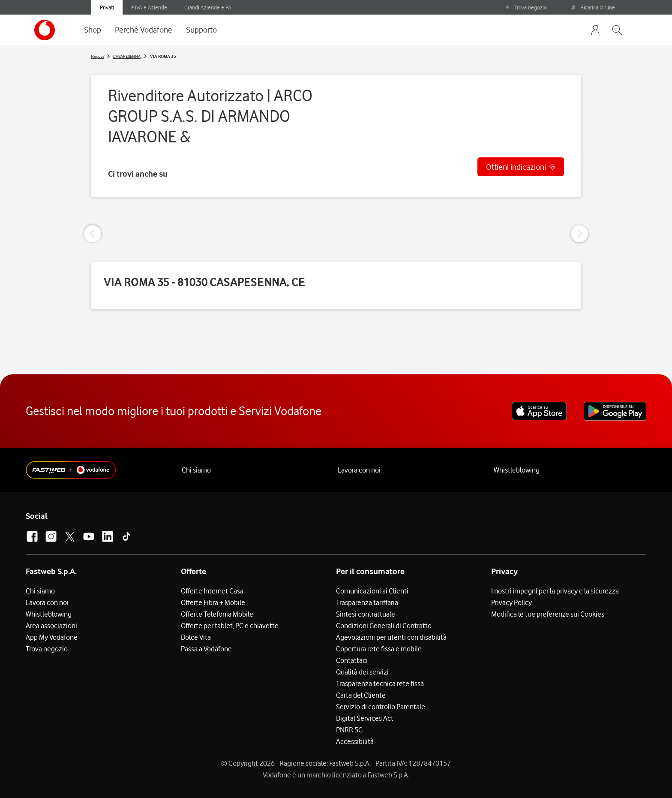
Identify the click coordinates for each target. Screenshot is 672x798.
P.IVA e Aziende (149, 7)
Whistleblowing (517, 470)
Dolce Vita (196, 637)
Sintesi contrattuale (366, 614)
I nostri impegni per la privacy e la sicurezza (555, 591)
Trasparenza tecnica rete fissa (380, 684)
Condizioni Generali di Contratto (384, 626)
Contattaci (352, 660)
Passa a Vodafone (206, 649)
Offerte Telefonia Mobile (217, 614)
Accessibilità (355, 741)
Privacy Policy (511, 602)
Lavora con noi (359, 470)
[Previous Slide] (93, 234)
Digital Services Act (365, 718)
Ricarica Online (593, 7)
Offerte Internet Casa (212, 591)
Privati (107, 7)
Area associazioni (51, 626)
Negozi (97, 56)
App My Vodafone (52, 637)
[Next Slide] (579, 234)
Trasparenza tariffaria (367, 602)
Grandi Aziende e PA (208, 7)
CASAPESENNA (127, 56)
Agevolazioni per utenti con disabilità (391, 637)
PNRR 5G (349, 730)
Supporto (201, 30)
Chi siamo (196, 470)
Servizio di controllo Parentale (381, 707)
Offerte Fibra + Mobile (213, 602)
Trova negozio (526, 7)
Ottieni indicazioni (516, 167)
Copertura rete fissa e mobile (379, 649)
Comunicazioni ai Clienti (372, 591)
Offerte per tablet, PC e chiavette (230, 626)
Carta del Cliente (361, 695)
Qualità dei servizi (362, 672)
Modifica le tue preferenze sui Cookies (548, 614)
